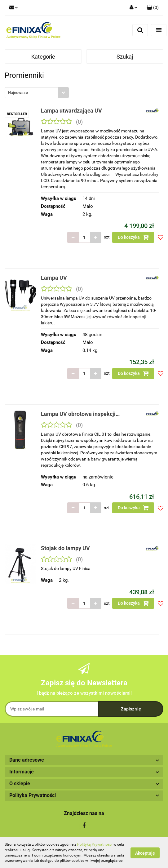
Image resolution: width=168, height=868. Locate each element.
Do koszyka (133, 237)
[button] (153, 8)
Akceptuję (145, 853)
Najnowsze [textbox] (18, 93)
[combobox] (37, 93)
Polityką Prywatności (95, 844)
